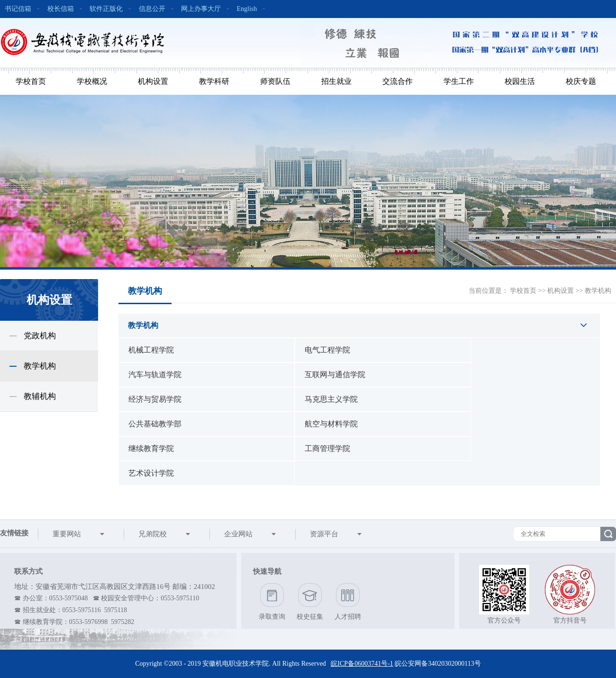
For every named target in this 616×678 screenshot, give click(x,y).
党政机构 (40, 336)
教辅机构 (40, 396)
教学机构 (40, 366)
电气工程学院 (327, 350)
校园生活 (520, 81)
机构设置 (153, 81)
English (247, 9)
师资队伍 (275, 81)
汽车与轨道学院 (155, 375)
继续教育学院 (151, 448)
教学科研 (214, 81)
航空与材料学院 (331, 424)
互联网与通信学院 (335, 375)
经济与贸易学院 (155, 399)
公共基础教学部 (155, 424)
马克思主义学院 (331, 399)
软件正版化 (106, 9)
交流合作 (398, 81)
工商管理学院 (327, 448)
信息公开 (152, 9)
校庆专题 (581, 81)
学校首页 (31, 81)
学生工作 (459, 81)
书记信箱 (18, 9)
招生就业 (336, 81)
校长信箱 (61, 9)
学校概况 (92, 81)
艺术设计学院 (151, 473)
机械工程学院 (151, 350)
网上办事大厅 (201, 9)
